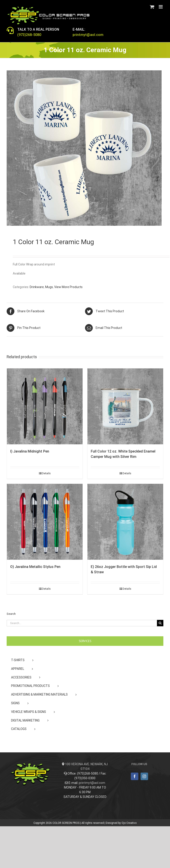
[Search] (160, 623)
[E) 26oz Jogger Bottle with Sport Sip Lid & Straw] (125, 522)
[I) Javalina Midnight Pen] (45, 406)
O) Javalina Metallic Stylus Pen (35, 567)
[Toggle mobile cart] (152, 7)
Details (46, 473)
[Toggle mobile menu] (161, 7)
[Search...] (82, 623)
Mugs (49, 287)
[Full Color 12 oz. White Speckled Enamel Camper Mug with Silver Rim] (125, 406)
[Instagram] (144, 776)
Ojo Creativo (129, 823)
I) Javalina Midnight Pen (30, 451)
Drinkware (37, 287)
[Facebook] (135, 776)
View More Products (68, 287)
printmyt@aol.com (92, 783)
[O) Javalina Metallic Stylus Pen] (45, 522)
